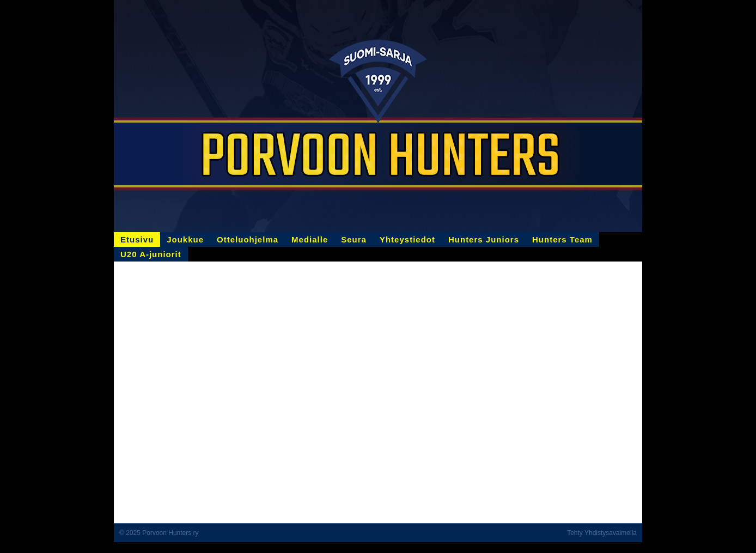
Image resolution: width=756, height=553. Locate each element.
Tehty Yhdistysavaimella (602, 533)
